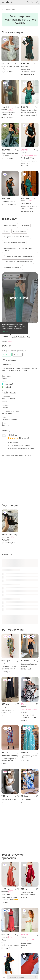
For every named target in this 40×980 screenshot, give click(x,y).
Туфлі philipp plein (8, 543)
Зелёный (8, 387)
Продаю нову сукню (9, 799)
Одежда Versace (20, 231)
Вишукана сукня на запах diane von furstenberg (9, 760)
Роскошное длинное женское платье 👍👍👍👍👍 (10, 898)
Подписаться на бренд (21, 337)
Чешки (6, 231)
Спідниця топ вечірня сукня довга (10, 154)
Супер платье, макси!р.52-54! (29, 757)
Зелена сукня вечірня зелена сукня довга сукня (29, 111)
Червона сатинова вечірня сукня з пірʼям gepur (10, 944)
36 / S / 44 (7, 355)
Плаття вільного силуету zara (8, 711)
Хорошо (5, 332)
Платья (4, 402)
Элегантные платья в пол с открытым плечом (18, 249)
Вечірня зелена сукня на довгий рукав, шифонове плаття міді (29, 208)
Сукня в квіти (26, 799)
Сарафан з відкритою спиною (29, 665)
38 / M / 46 (17, 355)
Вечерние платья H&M (12, 267)
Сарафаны (25, 226)
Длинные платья (10, 226)
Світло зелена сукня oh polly (10, 68)
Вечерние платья (9, 9)
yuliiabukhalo (12, 435)
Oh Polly (5, 337)
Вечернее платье (8, 202)
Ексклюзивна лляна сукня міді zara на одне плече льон (9, 668)
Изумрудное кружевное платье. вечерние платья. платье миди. (28, 71)
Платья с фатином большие (14, 243)
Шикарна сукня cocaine (27, 944)
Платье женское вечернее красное (28, 893)
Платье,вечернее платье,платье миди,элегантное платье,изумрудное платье (9, 113)
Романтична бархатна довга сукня (29, 162)
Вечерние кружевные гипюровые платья (19, 256)
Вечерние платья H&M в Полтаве (16, 237)
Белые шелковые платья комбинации (18, 262)
